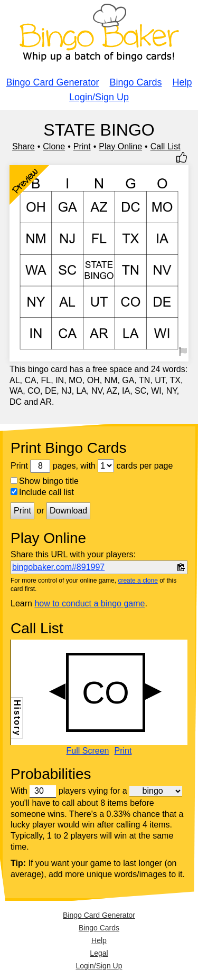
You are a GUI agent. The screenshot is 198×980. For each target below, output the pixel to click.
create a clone (138, 581)
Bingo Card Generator (52, 82)
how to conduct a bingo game (89, 603)
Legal (99, 953)
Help (182, 82)
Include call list (42, 492)
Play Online (120, 146)
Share (23, 146)
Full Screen (88, 751)
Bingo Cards (136, 82)
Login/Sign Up (99, 97)
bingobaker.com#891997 (58, 567)
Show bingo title (45, 481)
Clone (54, 146)
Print (82, 146)
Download (68, 511)
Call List (166, 146)
